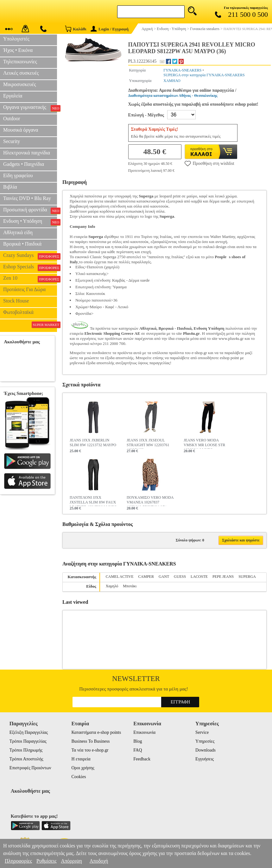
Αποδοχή (99, 861)
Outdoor (12, 119)
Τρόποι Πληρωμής (26, 750)
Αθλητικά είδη (18, 232)
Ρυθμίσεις (46, 861)
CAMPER (146, 577)
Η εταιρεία (81, 759)
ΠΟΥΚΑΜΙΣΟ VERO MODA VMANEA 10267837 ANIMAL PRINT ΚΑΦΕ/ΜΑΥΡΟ (150, 501)
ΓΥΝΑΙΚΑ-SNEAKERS (182, 70)
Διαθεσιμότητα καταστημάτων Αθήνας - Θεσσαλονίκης (173, 96)
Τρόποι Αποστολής (26, 759)
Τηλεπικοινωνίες (20, 62)
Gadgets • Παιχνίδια (24, 164)
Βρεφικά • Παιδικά (22, 244)
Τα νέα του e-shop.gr (90, 750)
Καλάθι (76, 29)
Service (202, 732)
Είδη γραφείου (18, 175)
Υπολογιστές (16, 39)
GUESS (180, 577)
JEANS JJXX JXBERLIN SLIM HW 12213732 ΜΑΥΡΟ (93, 443)
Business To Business (90, 741)
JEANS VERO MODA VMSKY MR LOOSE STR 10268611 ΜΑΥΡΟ (204, 443)
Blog (138, 741)
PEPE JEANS (223, 577)
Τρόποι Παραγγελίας (28, 741)
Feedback (142, 759)
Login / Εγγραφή (110, 29)
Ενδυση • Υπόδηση (30, 222)
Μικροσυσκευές (20, 84)
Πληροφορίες (18, 861)
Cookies (79, 777)
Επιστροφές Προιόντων (30, 768)
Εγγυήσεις (205, 759)
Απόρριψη (71, 861)
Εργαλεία (13, 96)
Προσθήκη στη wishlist (209, 163)
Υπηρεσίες (205, 741)
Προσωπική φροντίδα (30, 210)
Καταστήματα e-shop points (96, 732)
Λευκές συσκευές (21, 73)
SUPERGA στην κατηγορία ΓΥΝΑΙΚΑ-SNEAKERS (204, 75)
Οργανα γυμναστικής (30, 108)
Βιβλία (10, 187)
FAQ (138, 750)
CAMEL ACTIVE (120, 577)
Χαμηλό (112, 586)
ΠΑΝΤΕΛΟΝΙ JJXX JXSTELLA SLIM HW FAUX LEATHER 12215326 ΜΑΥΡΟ (93, 501)
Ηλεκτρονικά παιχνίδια (27, 153)
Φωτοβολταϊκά (18, 312)
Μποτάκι (130, 586)
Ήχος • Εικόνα (18, 50)
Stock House (16, 301)
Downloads (206, 750)
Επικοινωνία (144, 732)
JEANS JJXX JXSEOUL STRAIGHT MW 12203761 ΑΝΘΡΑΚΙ (148, 443)
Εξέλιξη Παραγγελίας (29, 732)
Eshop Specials (30, 267)
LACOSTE (199, 577)
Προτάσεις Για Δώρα (24, 289)
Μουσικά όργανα (21, 130)
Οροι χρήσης (83, 768)
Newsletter (136, 679)
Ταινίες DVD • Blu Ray (27, 198)
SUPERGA (247, 577)
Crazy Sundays (30, 256)
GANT (164, 577)
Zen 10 (30, 279)
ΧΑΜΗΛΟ (172, 81)
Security (12, 141)
